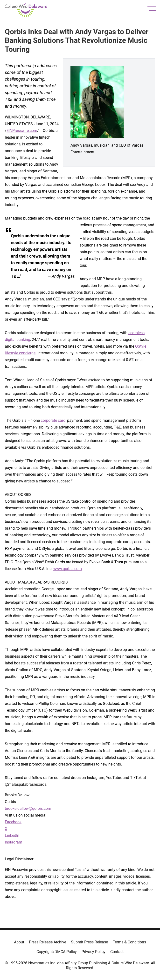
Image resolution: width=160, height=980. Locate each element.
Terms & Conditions (129, 942)
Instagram (14, 842)
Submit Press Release (89, 942)
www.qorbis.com (68, 569)
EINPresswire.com (22, 131)
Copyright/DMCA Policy (57, 952)
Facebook (13, 822)
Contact (117, 952)
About (19, 942)
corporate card (53, 420)
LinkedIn (12, 835)
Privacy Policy (94, 952)
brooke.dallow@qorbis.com (28, 808)
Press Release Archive (48, 942)
